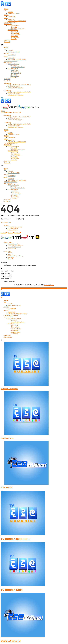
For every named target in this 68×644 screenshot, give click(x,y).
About (6, 18)
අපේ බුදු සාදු (15, 31)
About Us (10, 254)
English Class (15, 37)
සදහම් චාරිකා (12, 248)
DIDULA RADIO (13, 230)
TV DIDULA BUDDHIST (9, 389)
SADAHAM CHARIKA (11, 22)
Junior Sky (14, 39)
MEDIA (6, 226)
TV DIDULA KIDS (13, 30)
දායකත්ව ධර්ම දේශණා (18, 28)
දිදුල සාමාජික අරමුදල (14, 86)
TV (5, 10)
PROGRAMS (8, 24)
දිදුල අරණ (14, 27)
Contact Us (7, 42)
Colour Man (15, 36)
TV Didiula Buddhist (13, 25)
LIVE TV (10, 12)
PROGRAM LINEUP (14, 13)
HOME (6, 9)
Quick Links (8, 251)
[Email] (1, 297)
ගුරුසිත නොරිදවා (16, 34)
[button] (34, 45)
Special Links (8, 243)
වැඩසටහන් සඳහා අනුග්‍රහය (16, 88)
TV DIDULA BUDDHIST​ (15, 227)
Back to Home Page (6, 222)
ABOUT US (11, 19)
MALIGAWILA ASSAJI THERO (17, 21)
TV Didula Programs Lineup (15, 256)
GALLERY (7, 40)
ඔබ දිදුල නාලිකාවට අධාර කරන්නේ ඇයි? (19, 85)
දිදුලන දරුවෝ (15, 33)
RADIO (6, 15)
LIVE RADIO (12, 16)
